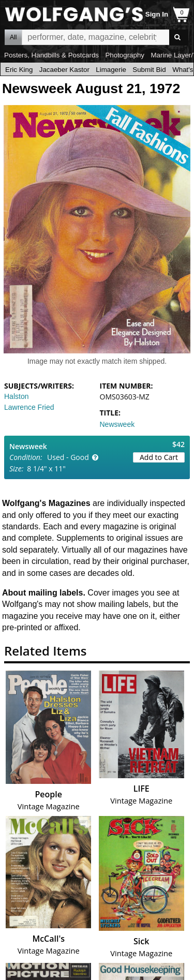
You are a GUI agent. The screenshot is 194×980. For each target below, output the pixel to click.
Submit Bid (149, 70)
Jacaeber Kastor (64, 70)
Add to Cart (159, 457)
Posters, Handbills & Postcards (51, 55)
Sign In (157, 14)
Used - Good (68, 457)
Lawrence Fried (29, 407)
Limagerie (111, 70)
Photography (125, 55)
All (13, 37)
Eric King (19, 70)
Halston (16, 396)
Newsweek (117, 424)
